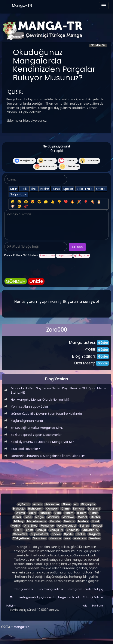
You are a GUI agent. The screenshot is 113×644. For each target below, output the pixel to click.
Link (34, 189)
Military (19, 521)
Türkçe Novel (21, 538)
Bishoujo (19, 509)
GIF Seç (77, 247)
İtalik (24, 189)
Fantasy (45, 513)
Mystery (83, 521)
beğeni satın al (68, 597)
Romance (47, 526)
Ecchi (32, 513)
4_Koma (24, 504)
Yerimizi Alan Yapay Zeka (29, 407)
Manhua (53, 517)
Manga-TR (22, 5)
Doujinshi (94, 509)
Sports (68, 534)
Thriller (81, 534)
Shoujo (41, 530)
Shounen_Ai (90, 530)
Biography (88, 504)
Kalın (14, 189)
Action (37, 504)
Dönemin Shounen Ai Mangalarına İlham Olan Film (48, 456)
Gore (57, 513)
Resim (45, 189)
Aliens (66, 504)
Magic (39, 517)
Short (29, 530)
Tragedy (94, 534)
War (67, 538)
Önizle (36, 281)
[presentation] (37, 268)
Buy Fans (98, 606)
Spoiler (68, 189)
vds (85, 606)
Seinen (84, 526)
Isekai (17, 517)
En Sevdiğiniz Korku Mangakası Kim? (37, 428)
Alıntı (56, 189)
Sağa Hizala (19, 194)
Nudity (16, 526)
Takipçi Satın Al (93, 597)
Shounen (73, 530)
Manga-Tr (21, 627)
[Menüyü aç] (104, 6)
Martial (82, 517)
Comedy (52, 509)
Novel (95, 521)
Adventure (52, 504)
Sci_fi (18, 530)
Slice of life (20, 534)
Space (56, 534)
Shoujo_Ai (56, 530)
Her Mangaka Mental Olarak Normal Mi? (40, 400)
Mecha (95, 517)
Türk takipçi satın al (51, 589)
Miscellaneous (37, 521)
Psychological (67, 526)
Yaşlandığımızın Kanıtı (27, 421)
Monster (55, 521)
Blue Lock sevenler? (25, 449)
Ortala (101, 189)
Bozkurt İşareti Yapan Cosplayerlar (36, 435)
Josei (28, 517)
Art (76, 504)
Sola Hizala (85, 189)
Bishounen (35, 509)
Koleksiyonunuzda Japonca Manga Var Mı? (42, 442)
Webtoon (80, 538)
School (97, 526)
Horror (94, 513)
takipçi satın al (24, 589)
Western (95, 538)
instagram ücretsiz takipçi (86, 589)
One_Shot (30, 526)
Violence (55, 538)
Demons (79, 509)
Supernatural (39, 534)
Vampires (39, 538)
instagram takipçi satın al (37, 597)
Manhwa (68, 517)
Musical (69, 521)
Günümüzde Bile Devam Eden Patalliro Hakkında (46, 414)
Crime (65, 509)
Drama (20, 513)
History (81, 513)
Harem (69, 513)
